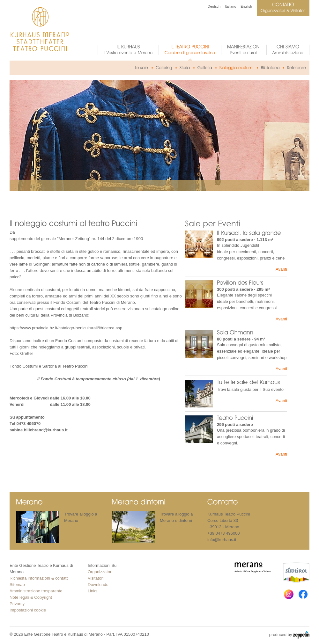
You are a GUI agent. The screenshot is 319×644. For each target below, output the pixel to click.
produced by (289, 635)
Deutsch (214, 6)
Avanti (281, 269)
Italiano (230, 6)
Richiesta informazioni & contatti (39, 578)
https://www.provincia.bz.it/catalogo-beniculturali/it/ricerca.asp (66, 328)
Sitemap (17, 585)
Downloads (98, 585)
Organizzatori (100, 572)
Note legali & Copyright (31, 597)
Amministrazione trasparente (36, 591)
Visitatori (96, 578)
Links (93, 591)
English (246, 6)
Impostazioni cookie (28, 610)
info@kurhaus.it (222, 540)
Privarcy (17, 604)
